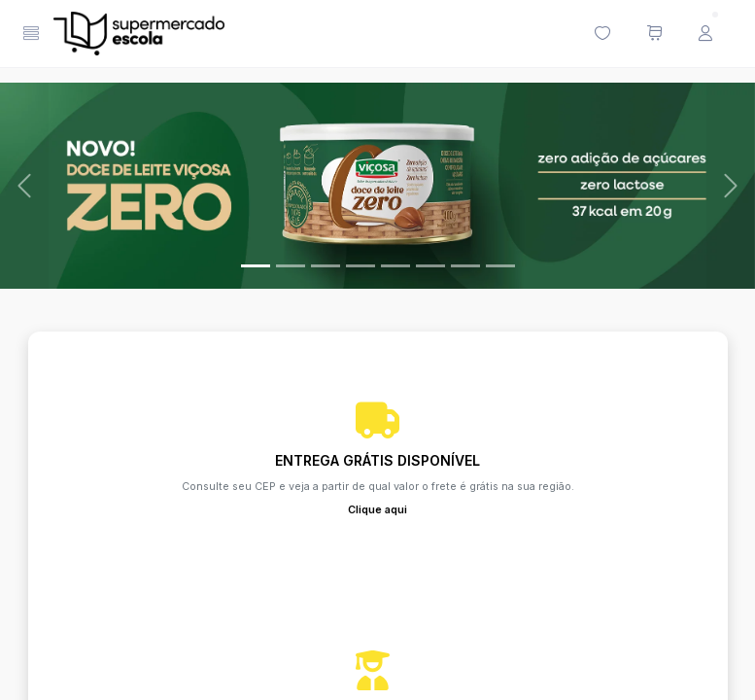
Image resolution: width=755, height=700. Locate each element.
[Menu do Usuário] (705, 34)
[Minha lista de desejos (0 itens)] (602, 34)
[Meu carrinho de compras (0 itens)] (654, 34)
